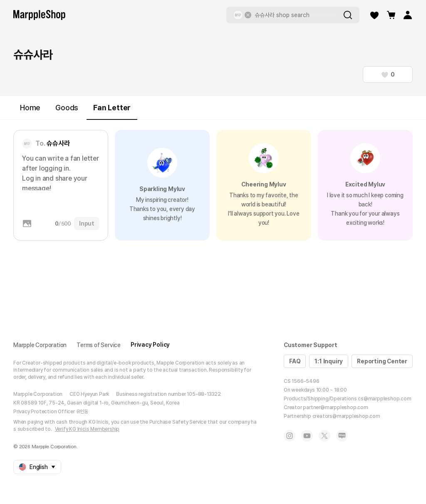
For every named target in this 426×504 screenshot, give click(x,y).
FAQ (295, 361)
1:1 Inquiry (329, 361)
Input (87, 223)
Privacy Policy (150, 345)
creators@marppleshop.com (346, 416)
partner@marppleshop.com (335, 407)
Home (30, 108)
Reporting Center (382, 361)
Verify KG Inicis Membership (87, 429)
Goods (67, 108)
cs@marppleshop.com (384, 399)
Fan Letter (112, 111)
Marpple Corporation (40, 345)
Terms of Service (99, 345)
